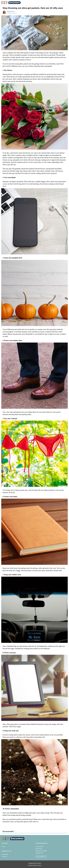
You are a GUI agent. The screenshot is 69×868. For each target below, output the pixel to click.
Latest (3, 847)
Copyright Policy (39, 853)
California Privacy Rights (41, 851)
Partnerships (5, 854)
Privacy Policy (39, 849)
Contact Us (4, 857)
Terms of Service (39, 847)
